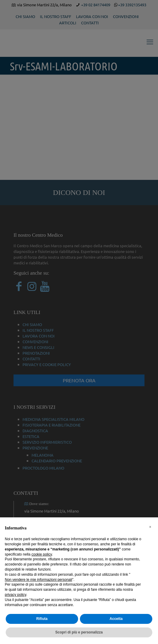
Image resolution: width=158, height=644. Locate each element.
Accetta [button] (116, 619)
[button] (150, 527)
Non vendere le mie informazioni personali (38, 580)
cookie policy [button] (42, 554)
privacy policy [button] (15, 595)
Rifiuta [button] (42, 619)
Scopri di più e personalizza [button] (79, 632)
